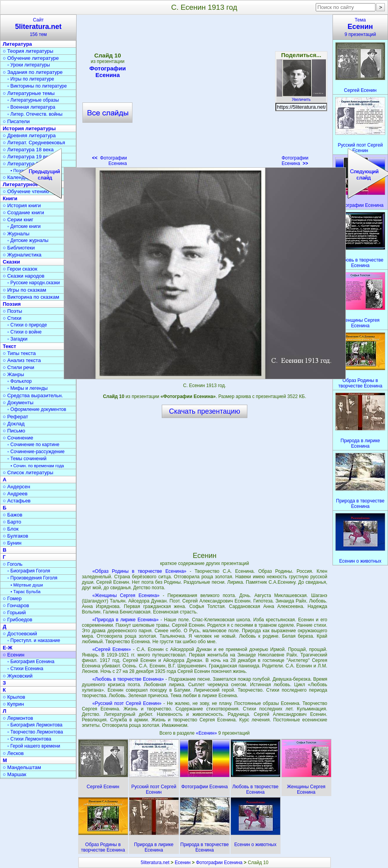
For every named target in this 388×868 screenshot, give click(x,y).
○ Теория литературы (28, 51)
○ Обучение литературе (31, 58)
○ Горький (14, 612)
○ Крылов (14, 697)
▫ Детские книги (24, 226)
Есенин (183, 863)
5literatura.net (155, 863)
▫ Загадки (17, 339)
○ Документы (18, 403)
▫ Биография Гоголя (29, 571)
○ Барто (12, 522)
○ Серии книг (18, 220)
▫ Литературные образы (33, 100)
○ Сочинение (18, 438)
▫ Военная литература (31, 107)
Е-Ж (8, 648)
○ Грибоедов (18, 620)
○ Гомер (12, 598)
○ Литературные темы (29, 93)
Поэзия (12, 304)
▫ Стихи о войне (24, 332)
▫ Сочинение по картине (33, 445)
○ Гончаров (16, 605)
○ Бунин (12, 543)
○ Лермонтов (18, 718)
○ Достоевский (20, 634)
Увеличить (301, 97)
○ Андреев (15, 494)
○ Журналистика (22, 255)
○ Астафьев (17, 501)
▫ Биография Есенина (31, 662)
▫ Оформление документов (37, 409)
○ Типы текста (19, 353)
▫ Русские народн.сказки (34, 283)
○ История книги (22, 205)
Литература (17, 44)
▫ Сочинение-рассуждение (36, 452)
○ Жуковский (18, 676)
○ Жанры (13, 374)
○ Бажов (13, 515)
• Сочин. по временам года (37, 466)
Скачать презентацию (205, 411)
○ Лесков (13, 753)
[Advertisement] (204, 484)
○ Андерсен (16, 487)
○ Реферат (15, 417)
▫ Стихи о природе (27, 325)
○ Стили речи (19, 367)
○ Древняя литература (29, 135)
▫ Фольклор (20, 381)
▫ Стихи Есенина (25, 669)
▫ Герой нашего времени (34, 746)
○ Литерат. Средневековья (34, 143)
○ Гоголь (13, 564)
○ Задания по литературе (33, 72)
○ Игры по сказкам (24, 290)
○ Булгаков (15, 536)
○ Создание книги (23, 213)
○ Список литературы (28, 473)
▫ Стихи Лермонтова (29, 739)
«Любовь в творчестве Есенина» (128, 679)
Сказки (11, 262)
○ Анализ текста (22, 360)
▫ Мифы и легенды (28, 388)
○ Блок (11, 529)
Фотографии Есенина (295, 161)
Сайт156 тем (38, 27)
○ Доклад (14, 424)
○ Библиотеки (19, 248)
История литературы (29, 128)
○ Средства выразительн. (33, 395)
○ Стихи (12, 318)
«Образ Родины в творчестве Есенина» (139, 571)
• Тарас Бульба (26, 592)
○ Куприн (13, 704)
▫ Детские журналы (28, 240)
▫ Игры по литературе (31, 79)
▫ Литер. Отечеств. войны (35, 114)
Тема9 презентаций (360, 27)
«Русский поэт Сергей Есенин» (127, 703)
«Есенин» (207, 733)
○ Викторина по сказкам (31, 297)
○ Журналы (16, 234)
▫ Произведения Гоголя (32, 578)
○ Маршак (14, 774)
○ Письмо (14, 431)
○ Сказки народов (24, 276)
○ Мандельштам (22, 767)
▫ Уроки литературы (29, 65)
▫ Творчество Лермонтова (35, 732)
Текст (9, 346)
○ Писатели (16, 121)
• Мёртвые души (27, 585)
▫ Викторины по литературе (37, 86)
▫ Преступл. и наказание (34, 640)
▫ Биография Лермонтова (35, 725)
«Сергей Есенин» (112, 649)
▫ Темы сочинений (27, 459)
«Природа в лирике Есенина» (125, 620)
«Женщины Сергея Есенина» (126, 595)
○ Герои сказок (20, 269)
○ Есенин (13, 655)
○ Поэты (13, 311)
